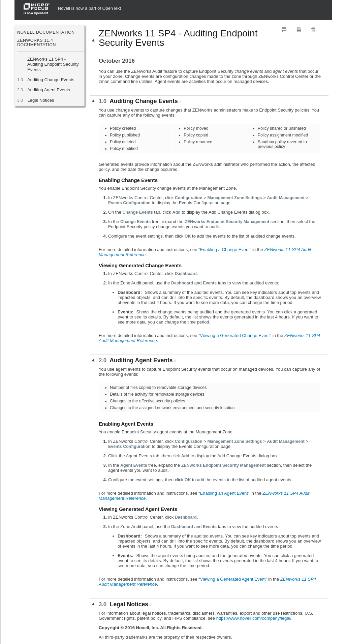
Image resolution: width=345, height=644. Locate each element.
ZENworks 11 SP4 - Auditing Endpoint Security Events (53, 64)
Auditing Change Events (51, 80)
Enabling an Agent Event (224, 493)
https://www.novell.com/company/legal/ (254, 618)
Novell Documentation (46, 32)
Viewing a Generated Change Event (235, 335)
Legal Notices (41, 100)
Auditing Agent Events (49, 90)
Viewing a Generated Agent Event (233, 579)
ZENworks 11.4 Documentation (37, 42)
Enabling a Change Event (225, 250)
